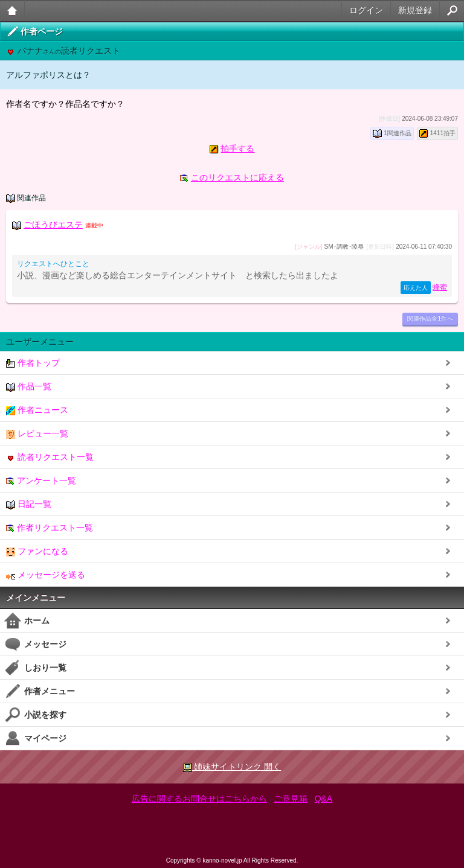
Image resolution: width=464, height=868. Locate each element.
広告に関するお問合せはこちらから (199, 799)
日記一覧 (29, 504)
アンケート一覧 (41, 481)
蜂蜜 (440, 287)
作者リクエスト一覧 (50, 528)
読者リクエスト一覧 (50, 457)
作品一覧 (29, 387)
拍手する (237, 148)
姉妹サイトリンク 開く (232, 767)
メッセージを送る (46, 575)
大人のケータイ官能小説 (12, 11)
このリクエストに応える (237, 177)
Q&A (324, 799)
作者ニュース (37, 410)
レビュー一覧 (37, 434)
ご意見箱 (291, 799)
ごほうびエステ (53, 225)
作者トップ (33, 363)
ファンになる (37, 551)
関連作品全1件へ (430, 318)
